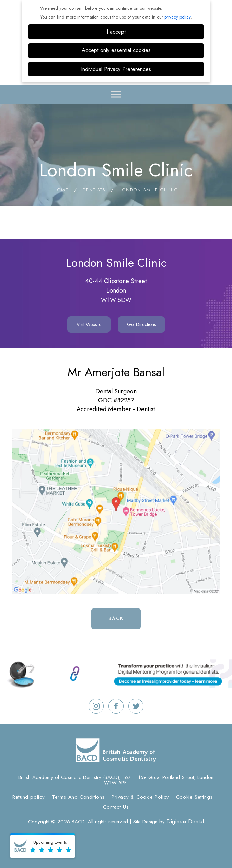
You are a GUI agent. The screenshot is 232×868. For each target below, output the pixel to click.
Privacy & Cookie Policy (140, 797)
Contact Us (116, 807)
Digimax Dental (185, 821)
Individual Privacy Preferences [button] (116, 69)
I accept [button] (116, 32)
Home (61, 190)
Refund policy (29, 797)
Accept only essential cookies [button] (116, 50)
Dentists (94, 190)
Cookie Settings (194, 797)
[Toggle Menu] (116, 94)
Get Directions (141, 324)
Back (116, 618)
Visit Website (89, 324)
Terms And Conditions (78, 797)
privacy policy (177, 17)
